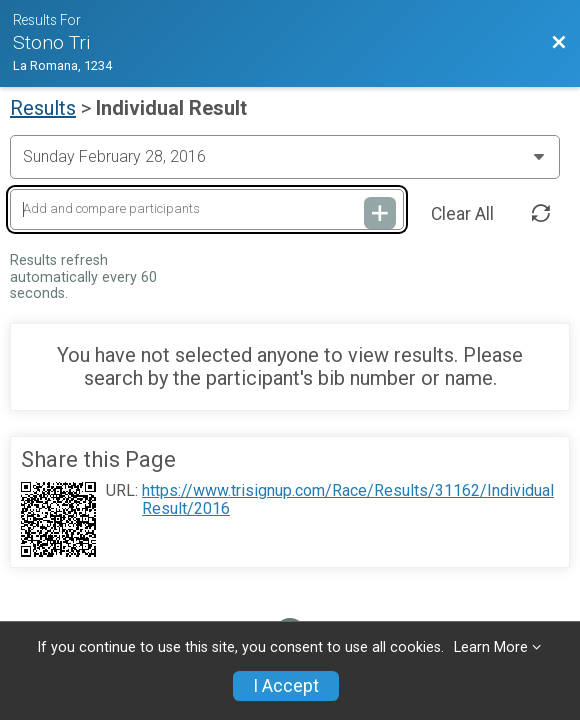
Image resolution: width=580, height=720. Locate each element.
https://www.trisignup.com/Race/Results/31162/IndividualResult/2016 (348, 500)
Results (43, 108)
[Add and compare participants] (207, 209)
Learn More (491, 647)
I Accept (286, 686)
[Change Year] (285, 157)
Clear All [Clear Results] (462, 214)
